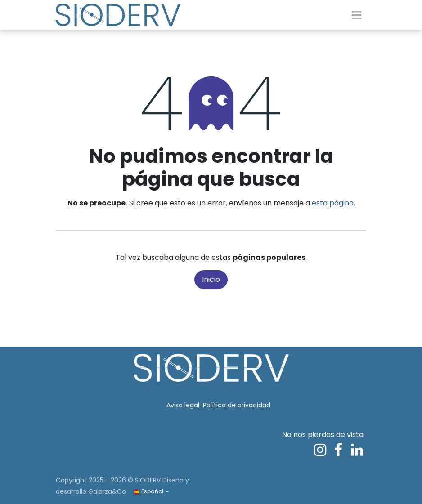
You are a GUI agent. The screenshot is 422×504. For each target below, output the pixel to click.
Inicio (211, 279)
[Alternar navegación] (357, 15)
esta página (333, 203)
